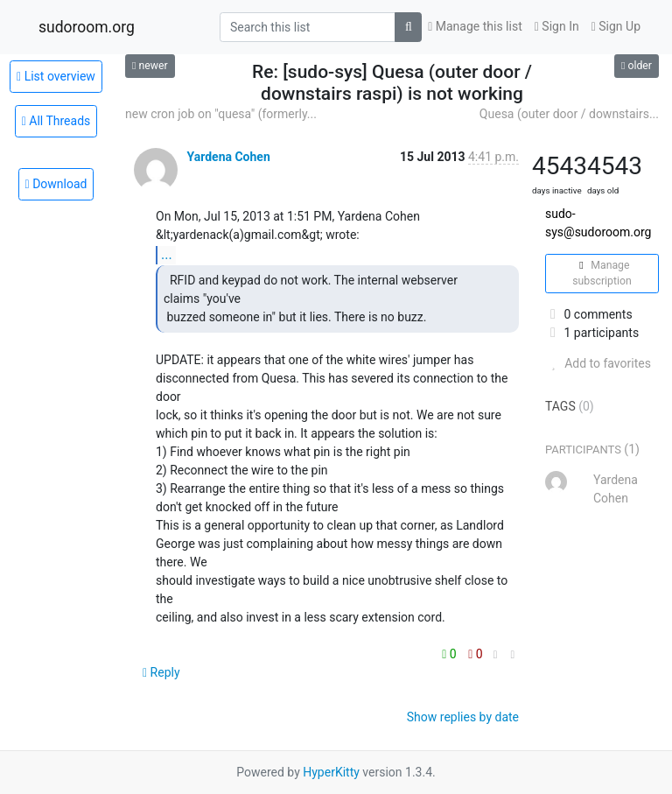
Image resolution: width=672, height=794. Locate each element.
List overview (56, 76)
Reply (161, 672)
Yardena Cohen (228, 157)
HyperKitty (331, 772)
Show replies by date (463, 717)
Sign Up (616, 26)
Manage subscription (602, 273)
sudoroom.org (87, 27)
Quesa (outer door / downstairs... (569, 114)
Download (56, 184)
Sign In (557, 26)
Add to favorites (598, 363)
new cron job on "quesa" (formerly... (221, 114)
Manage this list (475, 26)
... (167, 254)
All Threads (56, 121)
